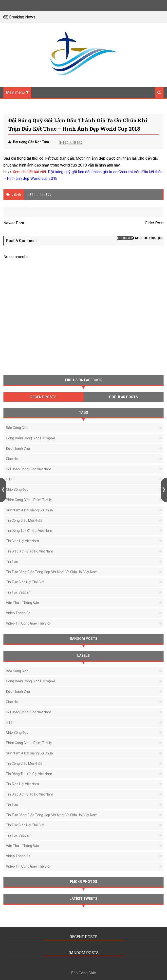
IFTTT (31, 194)
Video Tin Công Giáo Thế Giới (28, 623)
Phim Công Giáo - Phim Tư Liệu (30, 500)
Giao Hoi (12, 459)
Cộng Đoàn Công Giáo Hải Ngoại (30, 438)
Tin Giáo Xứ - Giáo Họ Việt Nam (29, 551)
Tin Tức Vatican (18, 592)
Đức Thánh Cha (18, 448)
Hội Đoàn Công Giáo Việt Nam (28, 469)
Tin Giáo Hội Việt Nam (22, 541)
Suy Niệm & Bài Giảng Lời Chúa (29, 510)
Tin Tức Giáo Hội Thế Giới (25, 582)
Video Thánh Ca (18, 613)
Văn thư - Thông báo (22, 603)
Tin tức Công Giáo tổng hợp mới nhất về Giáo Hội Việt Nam (52, 572)
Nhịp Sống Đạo (17, 490)
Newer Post (14, 223)
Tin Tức (46, 194)
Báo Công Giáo (17, 428)
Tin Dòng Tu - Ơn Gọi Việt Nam (29, 531)
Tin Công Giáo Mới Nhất (24, 521)
